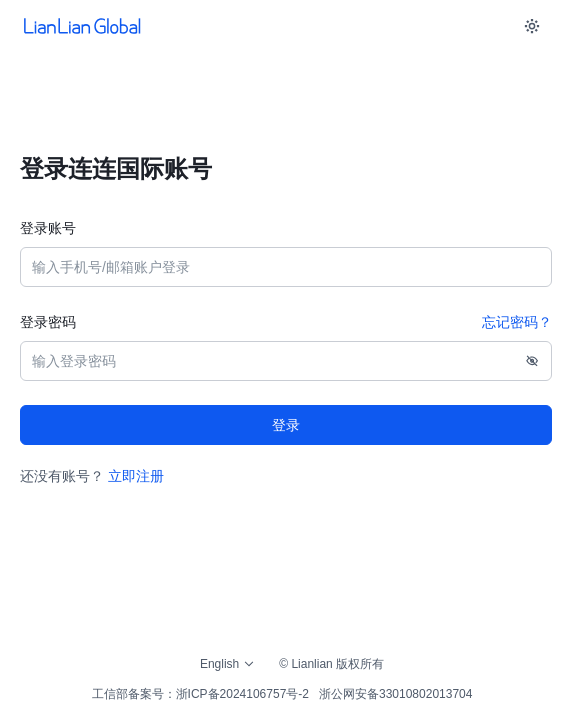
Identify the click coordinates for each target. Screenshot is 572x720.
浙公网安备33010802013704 (395, 694)
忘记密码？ (517, 322)
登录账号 (48, 228)
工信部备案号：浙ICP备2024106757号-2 (200, 694)
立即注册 (136, 476)
